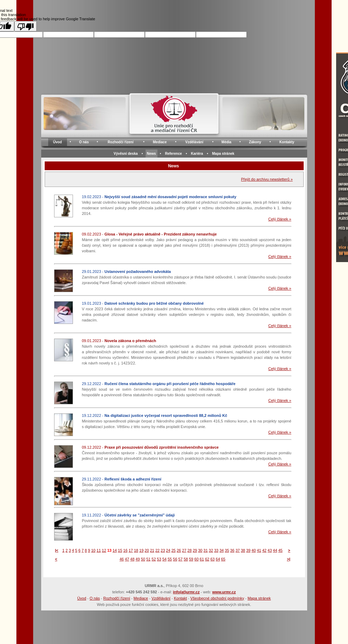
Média (227, 142)
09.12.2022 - (150, 447)
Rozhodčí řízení (121, 142)
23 (163, 550)
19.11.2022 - (128, 515)
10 (93, 550)
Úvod (57, 142)
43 (270, 550)
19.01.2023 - (143, 303)
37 (238, 550)
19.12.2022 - (155, 415)
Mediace (160, 142)
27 (184, 550)
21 (152, 550)
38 (243, 550)
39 (248, 550)
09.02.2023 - (149, 234)
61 (202, 559)
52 (154, 559)
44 (275, 550)
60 (197, 559)
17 (131, 550)
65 (223, 559)
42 (264, 550)
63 (213, 559)
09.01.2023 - (119, 341)
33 (216, 550)
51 (148, 559)
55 (170, 559)
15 (120, 550)
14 (114, 550)
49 (138, 559)
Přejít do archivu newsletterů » (267, 179)
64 (218, 559)
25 (173, 550)
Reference (173, 154)
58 (186, 559)
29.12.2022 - (159, 384)
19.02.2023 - (159, 197)
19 (141, 550)
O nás (84, 142)
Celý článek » (280, 219)
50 (143, 559)
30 (200, 550)
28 (190, 550)
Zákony (255, 142)
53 (159, 559)
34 (222, 550)
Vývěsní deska (126, 154)
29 (195, 550)
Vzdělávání (194, 142)
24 (168, 550)
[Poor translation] (25, 26)
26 (179, 550)
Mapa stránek (223, 154)
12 (104, 550)
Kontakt (180, 598)
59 (191, 559)
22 (157, 550)
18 (136, 550)
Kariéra (197, 154)
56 (175, 559)
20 (147, 550)
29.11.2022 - (122, 479)
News (151, 154)
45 (280, 550)
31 (206, 550)
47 (127, 559)
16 (125, 550)
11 (99, 550)
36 (232, 550)
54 (164, 559)
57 (180, 559)
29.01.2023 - (127, 272)
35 (227, 550)
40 (254, 550)
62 (207, 559)
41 (259, 550)
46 (121, 559)
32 (211, 550)
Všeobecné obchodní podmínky (217, 598)
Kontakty (287, 142)
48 (132, 559)
